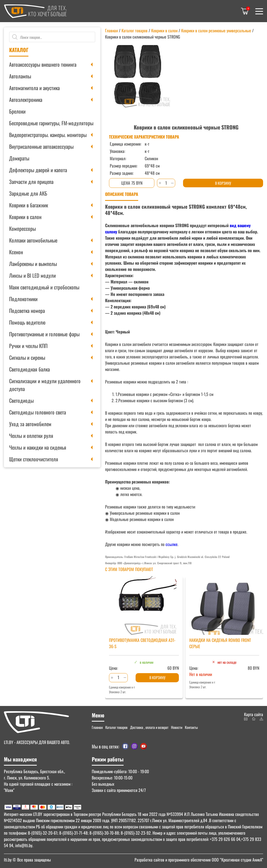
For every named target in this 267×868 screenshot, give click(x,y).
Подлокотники (23, 299)
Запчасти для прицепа (31, 182)
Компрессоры (22, 228)
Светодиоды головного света (38, 412)
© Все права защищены (27, 860)
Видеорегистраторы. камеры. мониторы (48, 135)
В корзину (223, 183)
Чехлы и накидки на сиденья (38, 447)
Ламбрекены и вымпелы (33, 264)
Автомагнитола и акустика (34, 88)
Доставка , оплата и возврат (149, 727)
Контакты (191, 727)
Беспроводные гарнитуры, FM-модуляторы (51, 123)
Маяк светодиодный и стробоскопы (44, 287)
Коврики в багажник (29, 205)
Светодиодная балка (29, 369)
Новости (177, 727)
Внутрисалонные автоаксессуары (41, 146)
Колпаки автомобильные (33, 240)
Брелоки (17, 111)
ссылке (172, 544)
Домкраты (19, 158)
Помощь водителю (27, 322)
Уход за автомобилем (30, 424)
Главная (111, 30)
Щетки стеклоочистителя (34, 459)
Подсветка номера (27, 311)
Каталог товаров (135, 30)
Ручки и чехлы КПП (28, 346)
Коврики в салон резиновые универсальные (216, 30)
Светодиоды (21, 400)
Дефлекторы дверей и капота (38, 170)
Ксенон (16, 252)
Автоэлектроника (26, 100)
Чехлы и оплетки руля (31, 436)
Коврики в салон (25, 217)
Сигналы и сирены (27, 357)
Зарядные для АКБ (28, 193)
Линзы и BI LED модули (32, 275)
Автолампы (20, 76)
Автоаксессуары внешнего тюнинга (43, 64)
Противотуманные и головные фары (44, 334)
